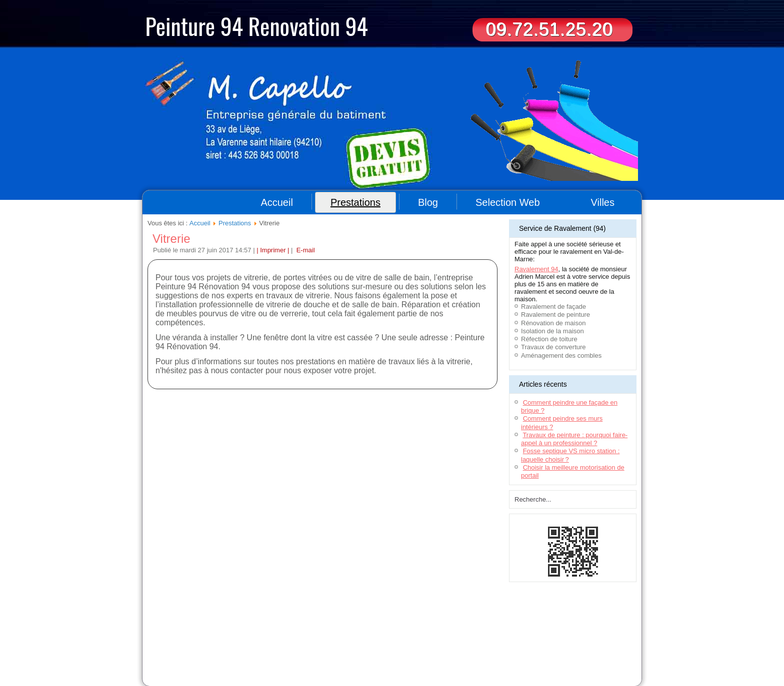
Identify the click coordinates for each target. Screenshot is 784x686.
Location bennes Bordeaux (386, 642)
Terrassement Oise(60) (171, 648)
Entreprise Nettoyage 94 (294, 654)
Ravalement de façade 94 (503, 648)
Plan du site (353, 626)
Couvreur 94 (159, 642)
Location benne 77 (594, 642)
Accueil (276, 202)
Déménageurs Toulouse (231, 648)
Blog (428, 202)
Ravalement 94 (536, 269)
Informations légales (397, 626)
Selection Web (508, 202)
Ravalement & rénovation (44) (405, 654)
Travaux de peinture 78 (552, 654)
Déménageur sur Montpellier (298, 648)
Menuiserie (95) (346, 654)
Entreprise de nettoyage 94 (257, 642)
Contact (435, 626)
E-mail (304, 250)
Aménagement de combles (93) (482, 654)
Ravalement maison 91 (322, 642)
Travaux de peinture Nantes (404, 660)
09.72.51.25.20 (549, 29)
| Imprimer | (273, 250)
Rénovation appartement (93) (192, 660)
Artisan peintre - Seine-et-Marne (331, 660)
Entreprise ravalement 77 (537, 642)
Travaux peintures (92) (468, 660)
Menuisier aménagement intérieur (462, 642)
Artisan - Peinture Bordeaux (571, 648)
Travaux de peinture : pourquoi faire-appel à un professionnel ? (574, 439)
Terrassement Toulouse (364, 648)
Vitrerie (171, 239)
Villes (603, 202)
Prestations (355, 202)
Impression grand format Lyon (432, 648)
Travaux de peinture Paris (530, 660)
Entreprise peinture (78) (260, 660)
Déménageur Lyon (239, 654)
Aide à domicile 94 (199, 642)
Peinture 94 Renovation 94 (257, 25)
